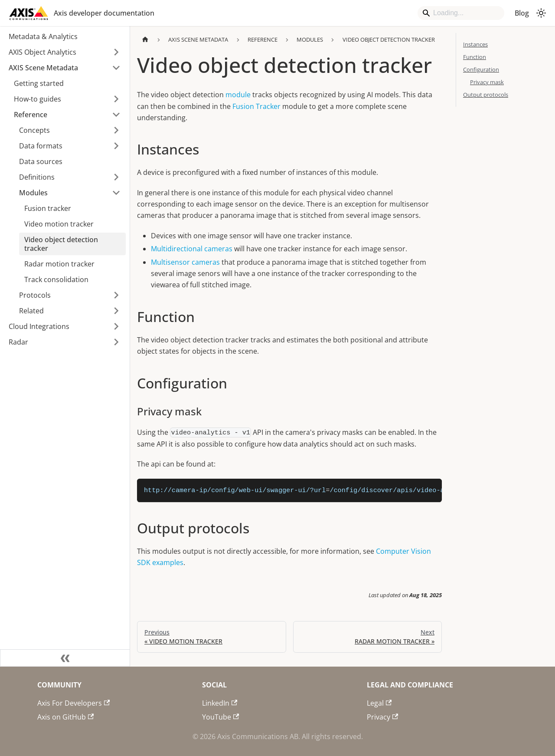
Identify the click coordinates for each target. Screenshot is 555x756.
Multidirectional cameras (192, 249)
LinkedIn (220, 703)
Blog (522, 13)
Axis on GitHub (65, 717)
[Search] (461, 13)
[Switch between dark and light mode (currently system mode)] (541, 13)
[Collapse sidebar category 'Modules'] (116, 193)
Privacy (382, 717)
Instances (475, 44)
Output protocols (486, 95)
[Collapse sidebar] (65, 658)
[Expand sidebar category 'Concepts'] (116, 130)
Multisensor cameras (185, 262)
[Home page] (145, 40)
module (238, 95)
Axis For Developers (73, 703)
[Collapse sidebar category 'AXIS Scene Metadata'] (116, 68)
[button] (65, 52)
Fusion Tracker (256, 106)
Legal (379, 703)
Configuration (481, 69)
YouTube (220, 717)
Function (475, 57)
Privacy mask (487, 82)
